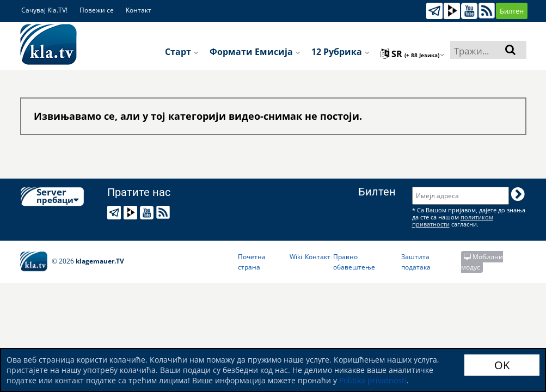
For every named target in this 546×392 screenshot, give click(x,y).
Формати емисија (255, 52)
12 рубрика (341, 52)
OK (502, 365)
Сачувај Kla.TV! (44, 10)
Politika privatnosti (373, 380)
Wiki (296, 257)
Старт (182, 52)
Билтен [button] (512, 11)
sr (413, 54)
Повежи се (97, 10)
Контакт (139, 10)
